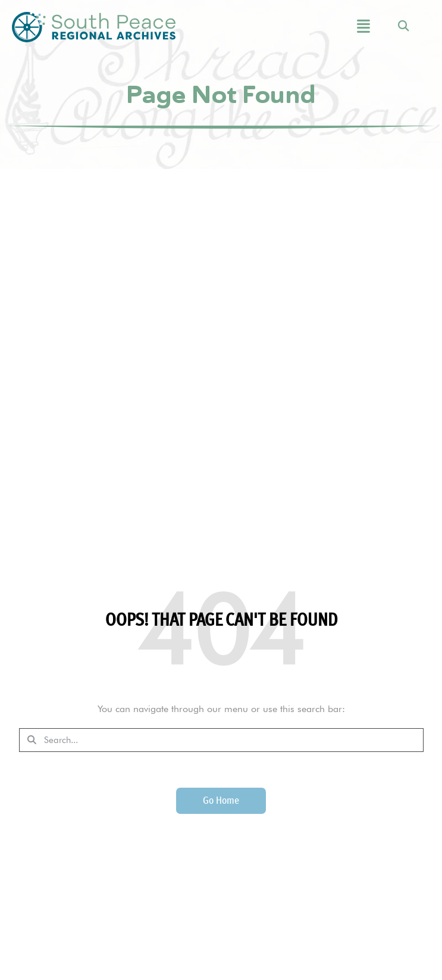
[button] (341, 27)
